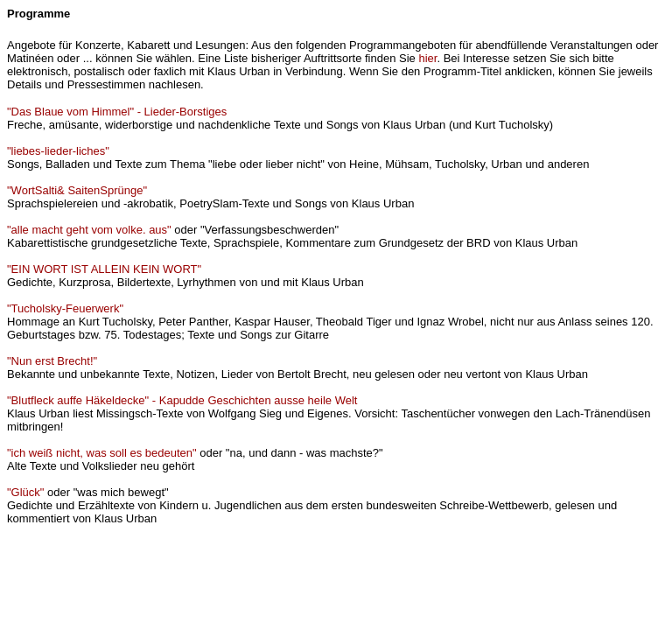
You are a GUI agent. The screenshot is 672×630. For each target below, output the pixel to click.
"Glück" (25, 492)
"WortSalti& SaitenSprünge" (77, 190)
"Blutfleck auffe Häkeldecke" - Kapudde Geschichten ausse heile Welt (182, 400)
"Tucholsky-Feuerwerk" (65, 308)
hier (427, 58)
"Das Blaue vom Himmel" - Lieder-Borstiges (117, 112)
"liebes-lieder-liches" (58, 151)
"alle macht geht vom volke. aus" (89, 230)
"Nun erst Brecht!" (52, 361)
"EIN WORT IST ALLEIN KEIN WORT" (104, 269)
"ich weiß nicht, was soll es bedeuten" (102, 453)
